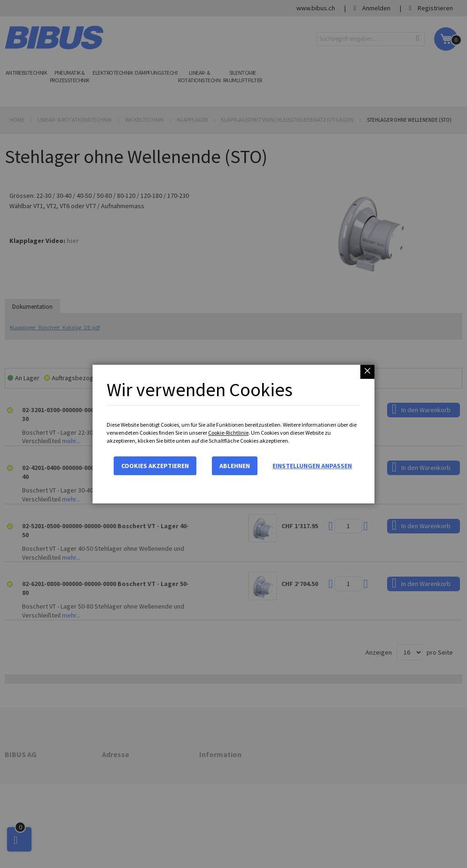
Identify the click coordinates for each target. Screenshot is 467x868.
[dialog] (233, 434)
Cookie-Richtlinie (228, 433)
